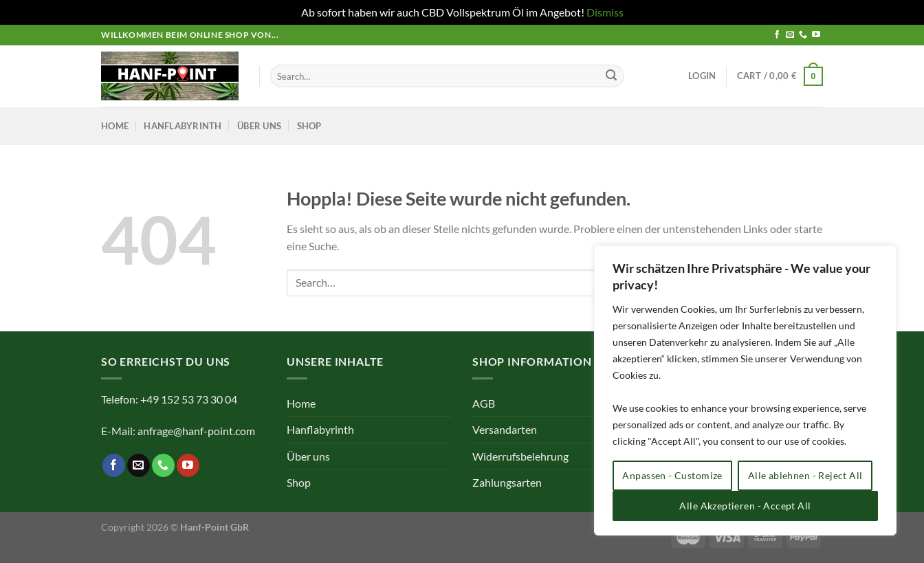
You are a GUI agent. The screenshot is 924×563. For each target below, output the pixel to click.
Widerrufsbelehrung (520, 456)
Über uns (259, 126)
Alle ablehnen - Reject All (805, 475)
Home (115, 126)
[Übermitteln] (611, 76)
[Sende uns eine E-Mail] (790, 35)
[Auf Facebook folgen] (777, 35)
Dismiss (605, 12)
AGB (484, 403)
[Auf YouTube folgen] (816, 35)
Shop (309, 126)
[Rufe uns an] (803, 35)
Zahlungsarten (507, 482)
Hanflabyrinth (183, 126)
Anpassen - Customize (672, 475)
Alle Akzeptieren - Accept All (745, 506)
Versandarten (505, 429)
